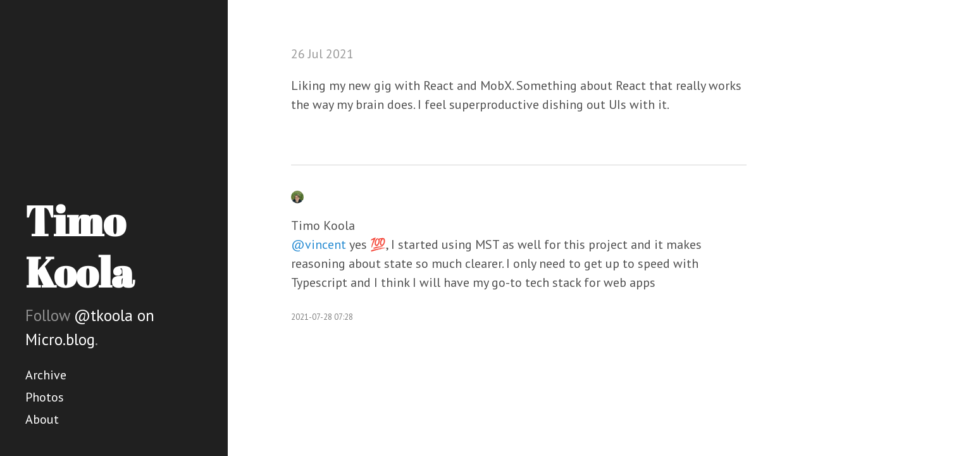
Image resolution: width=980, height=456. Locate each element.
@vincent (319, 244)
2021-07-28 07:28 (322, 317)
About (42, 419)
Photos (45, 397)
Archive (46, 375)
